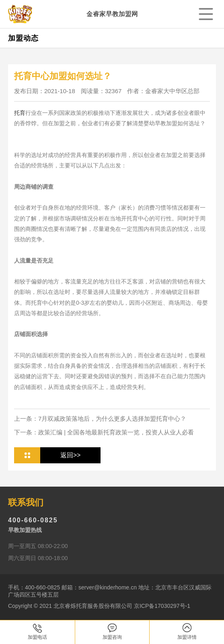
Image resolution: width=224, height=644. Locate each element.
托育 (20, 113)
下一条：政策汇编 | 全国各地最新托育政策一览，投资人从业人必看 (104, 432)
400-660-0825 (33, 520)
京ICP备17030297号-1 (162, 606)
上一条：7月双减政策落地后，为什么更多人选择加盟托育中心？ (100, 419)
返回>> (71, 455)
